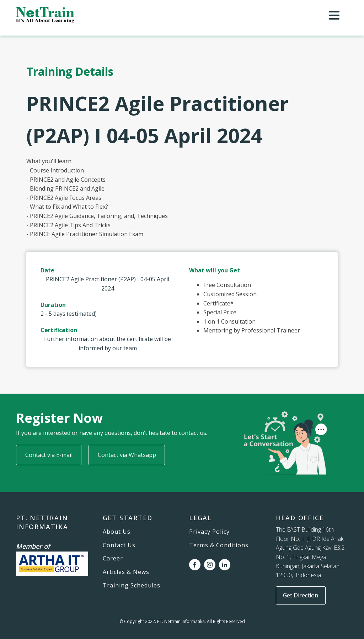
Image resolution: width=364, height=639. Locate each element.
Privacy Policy (209, 532)
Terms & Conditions (219, 545)
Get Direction (301, 595)
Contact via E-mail (49, 455)
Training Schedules (132, 586)
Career (113, 559)
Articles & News (126, 572)
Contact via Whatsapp (127, 455)
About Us (117, 532)
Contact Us (119, 545)
